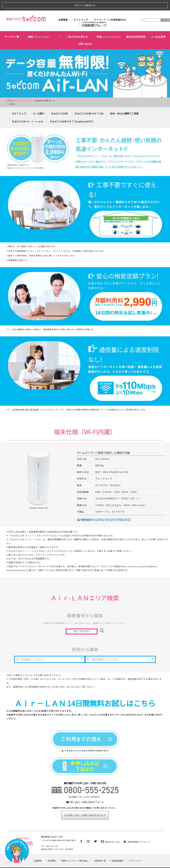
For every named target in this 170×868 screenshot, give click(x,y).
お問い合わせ (85, 34)
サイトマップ (79, 9)
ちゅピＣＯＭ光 (58, 103)
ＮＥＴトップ (17, 103)
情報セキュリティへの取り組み (74, 852)
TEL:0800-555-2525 (132, 704)
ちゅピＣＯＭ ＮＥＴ (24, 90)
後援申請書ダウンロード (139, 831)
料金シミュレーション (109, 26)
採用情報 (50, 852)
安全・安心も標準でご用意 (123, 103)
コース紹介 (37, 103)
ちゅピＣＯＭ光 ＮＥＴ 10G (88, 103)
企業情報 (61, 9)
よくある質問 (158, 26)
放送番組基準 (116, 852)
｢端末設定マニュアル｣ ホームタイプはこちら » (104, 509)
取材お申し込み (113, 831)
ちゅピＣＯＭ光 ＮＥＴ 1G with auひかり (70, 111)
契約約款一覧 (99, 852)
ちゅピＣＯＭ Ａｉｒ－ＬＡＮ (26, 111)
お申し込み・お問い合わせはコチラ (85, 804)
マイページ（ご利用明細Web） (109, 9)
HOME (9, 90)
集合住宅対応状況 (136, 26)
